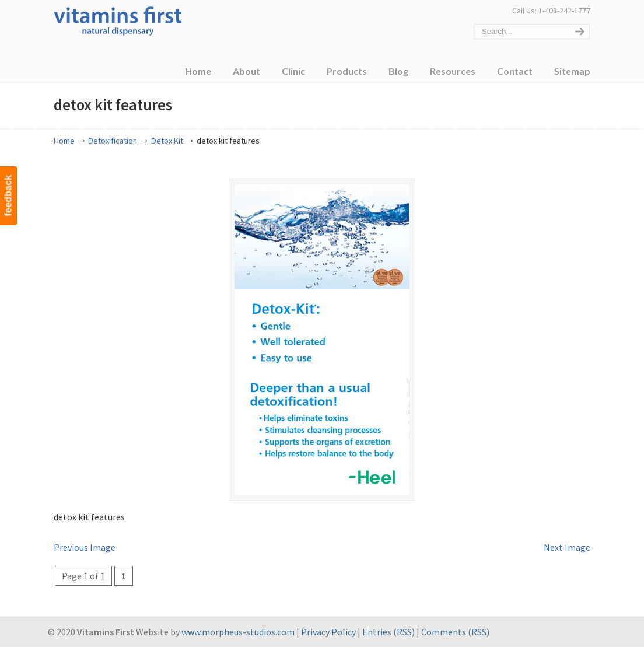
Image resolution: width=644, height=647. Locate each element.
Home (64, 141)
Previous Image (85, 547)
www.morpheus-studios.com (238, 632)
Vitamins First (118, 20)
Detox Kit (167, 141)
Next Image (567, 547)
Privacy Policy (328, 632)
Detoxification (113, 141)
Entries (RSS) (388, 632)
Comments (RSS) (455, 632)
